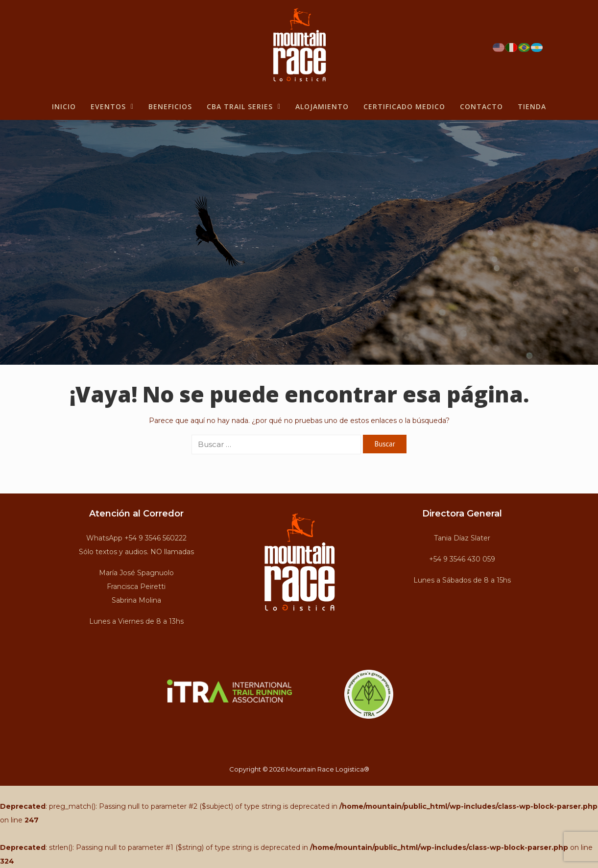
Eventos (112, 106)
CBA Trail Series (244, 106)
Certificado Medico (404, 106)
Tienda (532, 106)
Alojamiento (322, 106)
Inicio (64, 106)
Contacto (481, 106)
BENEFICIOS (170, 106)
